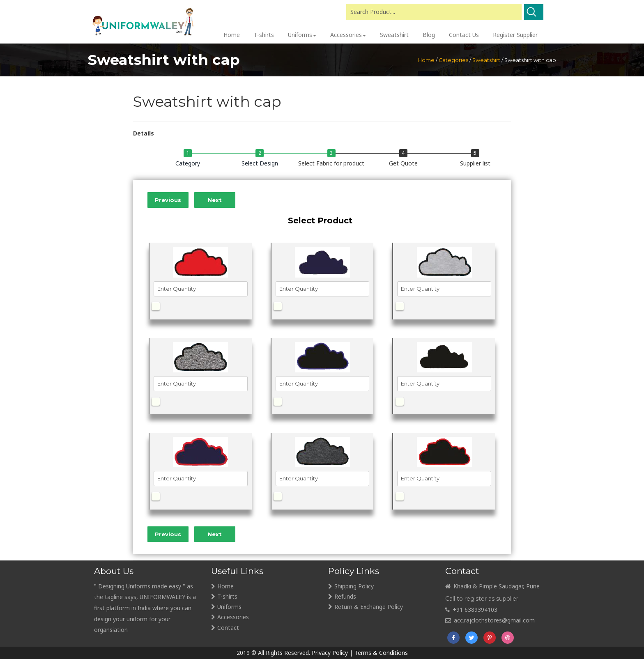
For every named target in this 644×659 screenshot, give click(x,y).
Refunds (345, 596)
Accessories (233, 617)
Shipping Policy (354, 586)
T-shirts (227, 596)
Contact (228, 628)
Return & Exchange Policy (369, 607)
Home (426, 60)
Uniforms (229, 607)
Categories (453, 60)
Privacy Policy (330, 653)
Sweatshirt (486, 60)
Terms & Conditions (381, 653)
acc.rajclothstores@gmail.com (490, 620)
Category (188, 163)
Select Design (260, 163)
